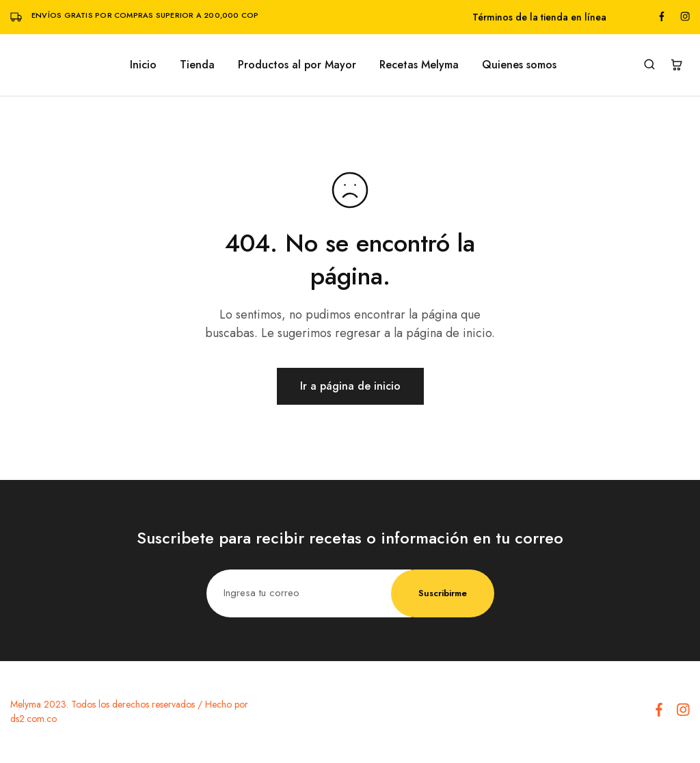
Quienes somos (519, 65)
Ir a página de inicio (350, 386)
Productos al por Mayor (297, 65)
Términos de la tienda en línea (539, 17)
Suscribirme (443, 593)
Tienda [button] (197, 65)
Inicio (143, 65)
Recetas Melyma (419, 65)
